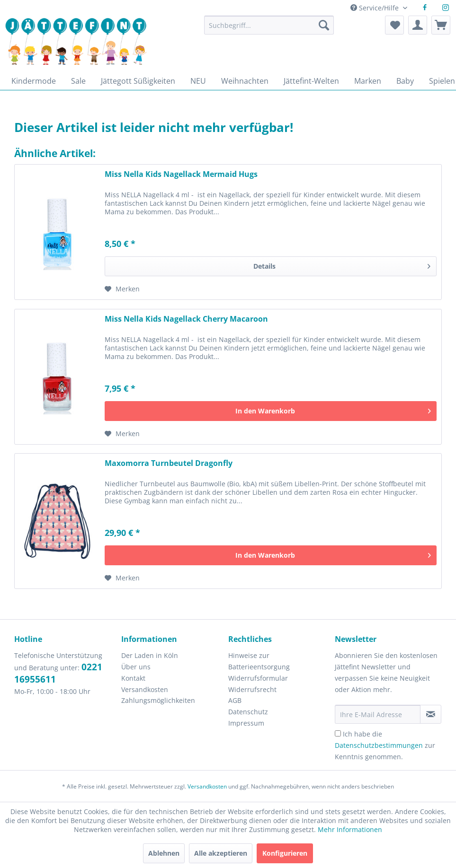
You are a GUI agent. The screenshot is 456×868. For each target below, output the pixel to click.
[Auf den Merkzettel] (122, 289)
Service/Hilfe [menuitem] (376, 8)
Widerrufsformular (258, 678)
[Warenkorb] (441, 25)
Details (342, 265)
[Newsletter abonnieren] (431, 714)
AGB (235, 700)
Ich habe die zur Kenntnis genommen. (385, 745)
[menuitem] (269, 30)
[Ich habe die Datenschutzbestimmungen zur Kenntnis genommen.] (338, 733)
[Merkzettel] (394, 25)
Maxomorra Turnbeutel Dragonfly (169, 463)
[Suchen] (324, 25)
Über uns (136, 667)
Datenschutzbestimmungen (379, 745)
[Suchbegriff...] (269, 25)
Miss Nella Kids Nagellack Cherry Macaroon (186, 319)
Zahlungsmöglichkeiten (158, 700)
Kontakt (133, 678)
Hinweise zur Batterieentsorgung (259, 661)
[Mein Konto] (418, 25)
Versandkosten (145, 689)
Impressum (246, 723)
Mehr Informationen (350, 829)
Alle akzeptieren (221, 853)
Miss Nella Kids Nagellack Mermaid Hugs (181, 174)
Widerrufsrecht (252, 689)
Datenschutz (248, 712)
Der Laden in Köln (150, 655)
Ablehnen (164, 853)
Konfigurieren (285, 853)
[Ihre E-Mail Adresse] (378, 714)
